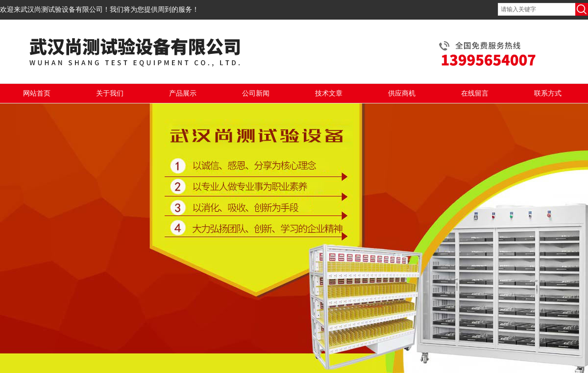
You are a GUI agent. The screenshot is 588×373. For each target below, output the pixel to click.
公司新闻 (256, 93)
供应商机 (402, 93)
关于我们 (110, 93)
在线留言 (475, 93)
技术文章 (329, 93)
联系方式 (548, 93)
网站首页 (37, 93)
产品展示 (183, 93)
